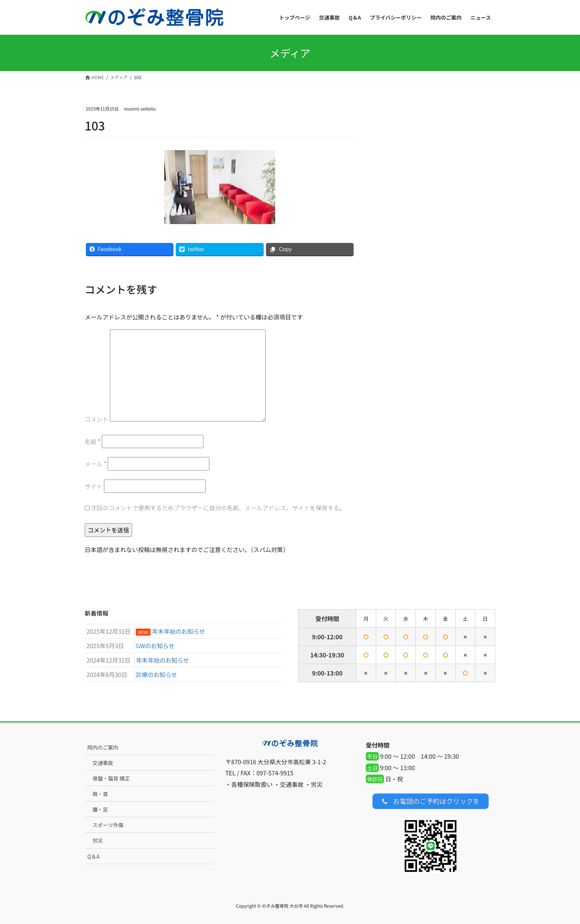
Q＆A (93, 856)
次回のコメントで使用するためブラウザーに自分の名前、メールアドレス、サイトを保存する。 (218, 508)
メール (95, 464)
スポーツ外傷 (108, 825)
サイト (94, 486)
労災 (98, 840)
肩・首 (100, 794)
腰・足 (100, 809)
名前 (92, 441)
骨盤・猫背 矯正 (111, 778)
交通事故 (103, 763)
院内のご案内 (103, 747)
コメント (97, 419)
